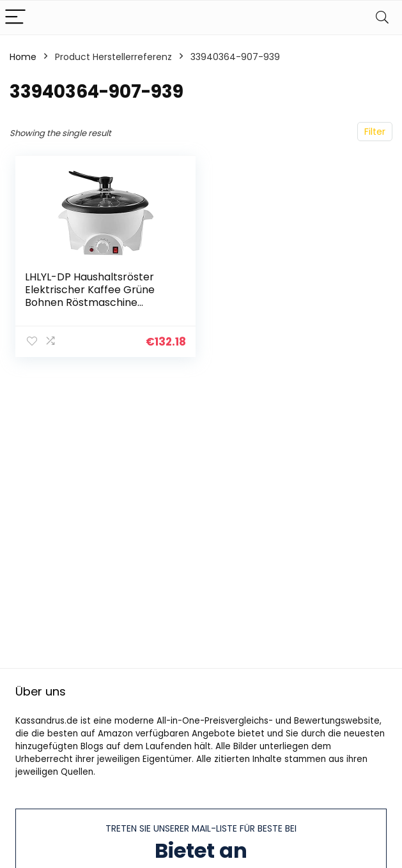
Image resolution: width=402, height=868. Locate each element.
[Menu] (15, 18)
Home (23, 57)
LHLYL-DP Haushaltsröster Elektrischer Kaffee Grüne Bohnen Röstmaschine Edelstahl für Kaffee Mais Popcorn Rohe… (90, 302)
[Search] (382, 18)
